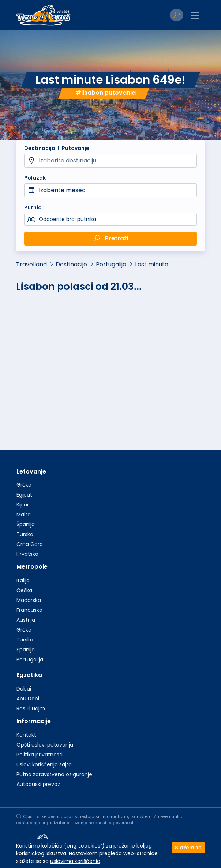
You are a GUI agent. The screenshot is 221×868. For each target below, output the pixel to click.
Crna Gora (30, 544)
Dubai (24, 689)
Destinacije (71, 264)
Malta (24, 515)
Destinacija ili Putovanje (57, 148)
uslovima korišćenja (75, 861)
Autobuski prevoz (38, 784)
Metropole (32, 567)
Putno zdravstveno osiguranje (54, 774)
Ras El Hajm (31, 708)
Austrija (26, 620)
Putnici (33, 207)
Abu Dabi (28, 699)
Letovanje (31, 472)
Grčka (24, 485)
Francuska (29, 610)
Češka (24, 590)
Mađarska (29, 600)
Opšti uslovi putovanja (45, 745)
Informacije (34, 721)
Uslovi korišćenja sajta (44, 764)
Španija (26, 524)
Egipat (24, 495)
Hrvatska (27, 554)
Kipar (23, 505)
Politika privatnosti (40, 755)
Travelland (31, 264)
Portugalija (111, 264)
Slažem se (188, 848)
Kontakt (26, 735)
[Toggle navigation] (195, 15)
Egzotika (29, 675)
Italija (23, 580)
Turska (25, 534)
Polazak (35, 178)
